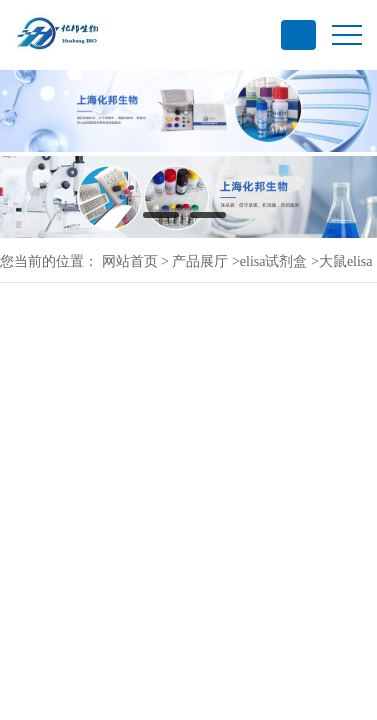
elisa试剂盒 (274, 261)
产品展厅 (200, 261)
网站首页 (130, 261)
